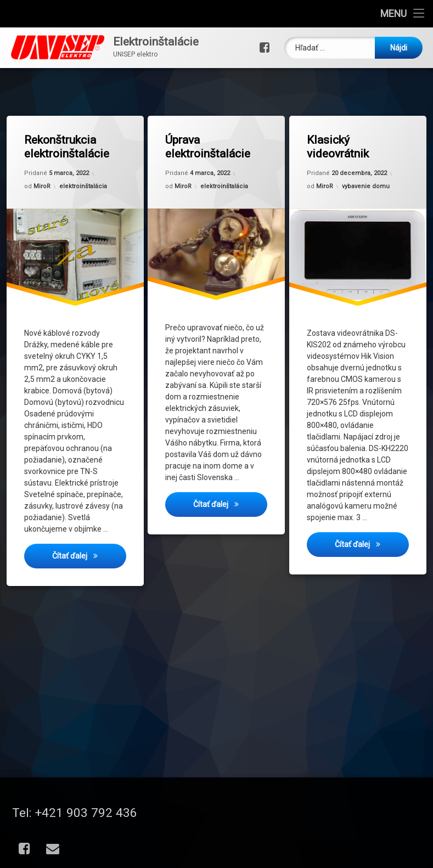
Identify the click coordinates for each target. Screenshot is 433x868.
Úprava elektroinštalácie (208, 147)
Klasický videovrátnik (338, 147)
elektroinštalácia (83, 186)
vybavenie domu (366, 185)
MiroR (42, 187)
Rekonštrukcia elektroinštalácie (67, 147)
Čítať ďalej (89, 557)
